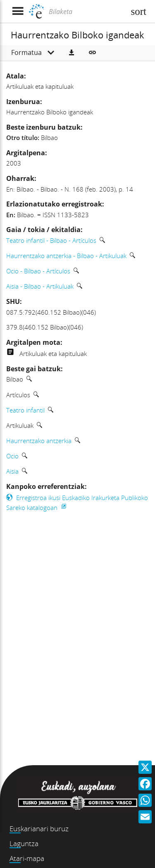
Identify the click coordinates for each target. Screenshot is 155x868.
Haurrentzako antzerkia (39, 441)
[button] (72, 53)
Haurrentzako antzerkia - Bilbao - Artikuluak (66, 256)
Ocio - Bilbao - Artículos (38, 271)
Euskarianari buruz (39, 829)
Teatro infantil (25, 410)
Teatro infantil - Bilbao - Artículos (51, 240)
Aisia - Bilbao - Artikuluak (40, 286)
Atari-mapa (27, 858)
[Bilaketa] (86, 12)
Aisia (12, 471)
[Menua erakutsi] (18, 11)
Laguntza (24, 843)
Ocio (12, 456)
